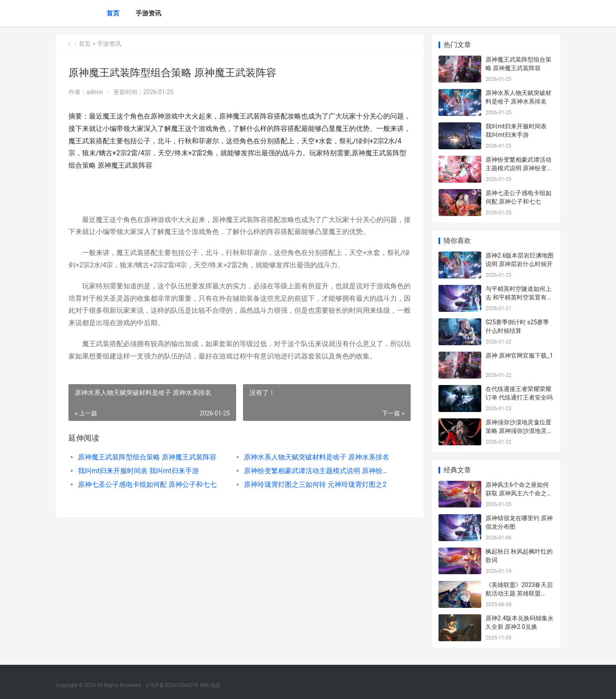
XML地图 (210, 685)
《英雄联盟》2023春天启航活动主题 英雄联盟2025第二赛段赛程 (519, 593)
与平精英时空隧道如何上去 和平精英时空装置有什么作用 (519, 297)
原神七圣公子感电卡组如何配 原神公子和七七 (147, 484)
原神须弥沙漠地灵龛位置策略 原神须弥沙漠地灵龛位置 (519, 431)
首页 (113, 13)
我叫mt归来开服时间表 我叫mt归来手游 (138, 471)
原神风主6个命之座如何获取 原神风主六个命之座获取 (519, 493)
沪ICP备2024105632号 (172, 685)
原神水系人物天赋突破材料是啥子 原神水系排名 (317, 457)
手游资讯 (148, 13)
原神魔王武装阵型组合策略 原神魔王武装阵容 (147, 457)
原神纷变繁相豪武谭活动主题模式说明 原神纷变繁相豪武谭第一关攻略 (318, 471)
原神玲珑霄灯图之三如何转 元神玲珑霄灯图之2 (315, 484)
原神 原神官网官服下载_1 (519, 355)
